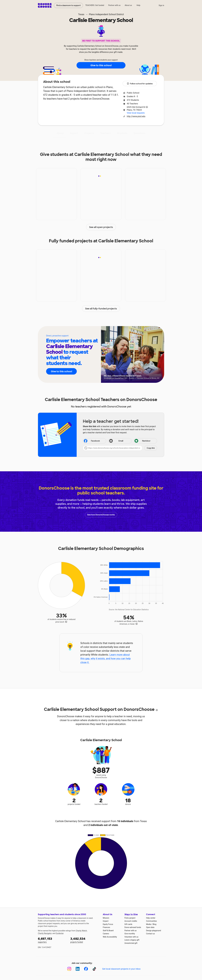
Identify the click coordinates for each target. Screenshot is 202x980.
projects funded (85, 940)
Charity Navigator (45, 933)
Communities (151, 921)
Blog (154, 924)
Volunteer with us (131, 937)
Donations (140, 133)
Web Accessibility (110, 937)
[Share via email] (120, 441)
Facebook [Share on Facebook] (92, 441)
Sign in (161, 5)
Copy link (151, 448)
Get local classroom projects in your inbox (121, 969)
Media (149, 924)
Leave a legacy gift (132, 940)
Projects (89, 133)
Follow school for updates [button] (140, 84)
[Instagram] (69, 969)
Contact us (150, 934)
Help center (151, 918)
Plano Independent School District (106, 14)
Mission (106, 918)
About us (128, 5)
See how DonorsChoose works (101, 515)
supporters (52, 940)
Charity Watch (81, 931)
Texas (81, 14)
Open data (150, 927)
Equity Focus (108, 924)
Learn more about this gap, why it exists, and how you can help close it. (106, 659)
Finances (106, 927)
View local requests (136, 113)
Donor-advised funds (133, 927)
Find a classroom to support (68, 5)
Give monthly (130, 934)
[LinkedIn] (78, 969)
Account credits (131, 921)
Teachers (106, 133)
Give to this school (101, 65)
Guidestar (60, 933)
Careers (106, 934)
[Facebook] (86, 969)
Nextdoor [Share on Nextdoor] (142, 441)
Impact (74, 133)
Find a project (130, 918)
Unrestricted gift (131, 943)
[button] (120, 448)
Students (122, 133)
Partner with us (114, 5)
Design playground (153, 931)
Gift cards (128, 924)
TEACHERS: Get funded (95, 5)
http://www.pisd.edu (136, 116)
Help (138, 5)
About (60, 133)
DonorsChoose (45, 5)
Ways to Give (131, 914)
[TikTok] (94, 969)
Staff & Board (108, 931)
